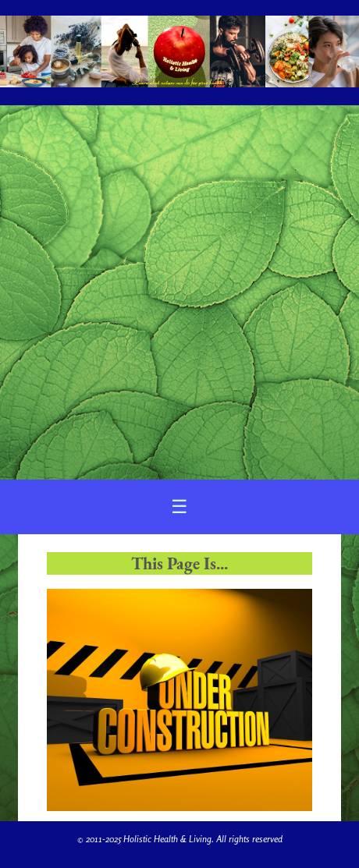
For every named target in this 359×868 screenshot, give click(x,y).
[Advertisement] (179, 292)
